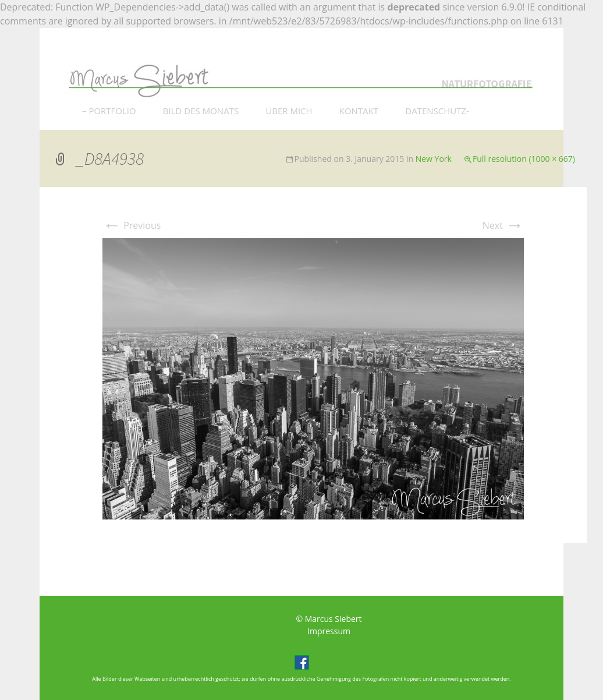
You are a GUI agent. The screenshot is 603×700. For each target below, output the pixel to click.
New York (434, 159)
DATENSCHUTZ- (437, 111)
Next (503, 225)
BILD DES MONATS (201, 111)
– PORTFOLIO (109, 111)
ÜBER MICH (289, 111)
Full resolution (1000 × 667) (524, 159)
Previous (132, 225)
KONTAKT (359, 111)
